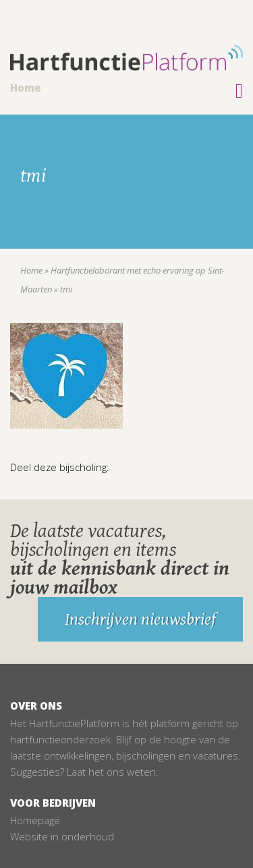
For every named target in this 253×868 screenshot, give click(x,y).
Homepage (35, 820)
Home (26, 88)
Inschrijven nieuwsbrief (140, 619)
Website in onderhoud (62, 836)
